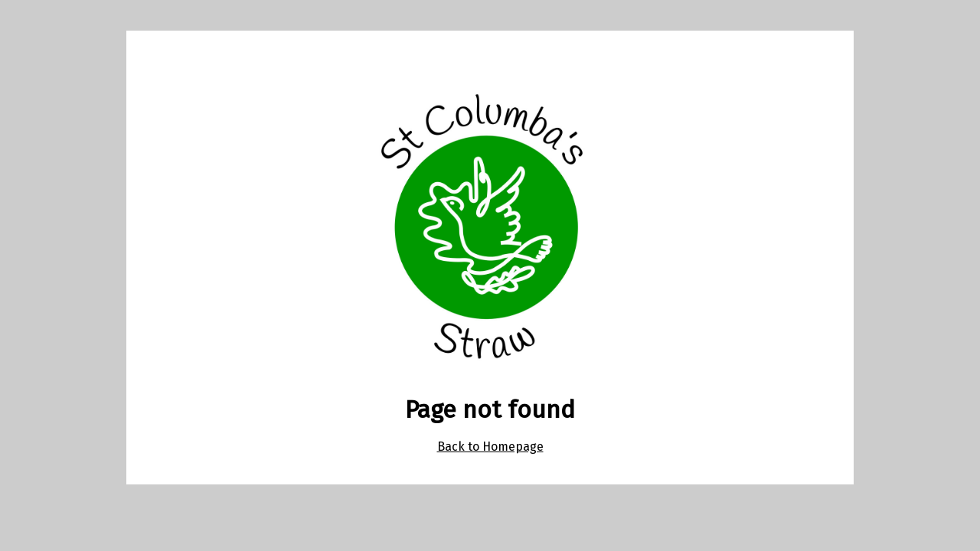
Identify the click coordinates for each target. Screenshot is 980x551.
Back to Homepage (490, 447)
